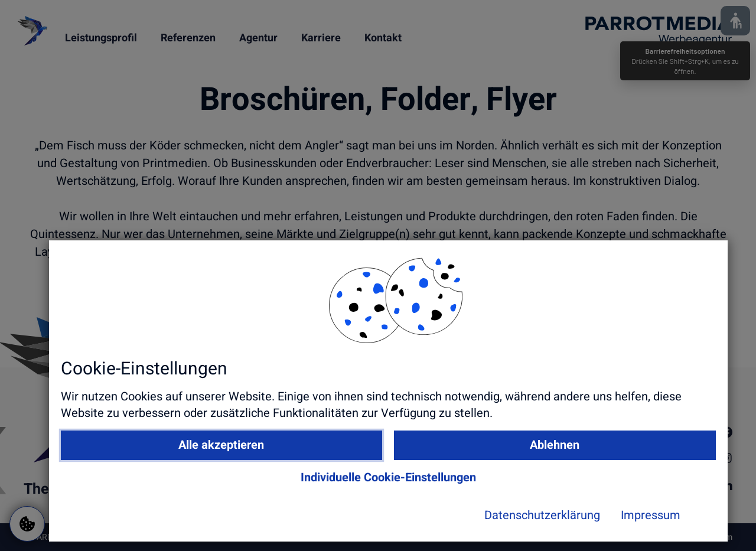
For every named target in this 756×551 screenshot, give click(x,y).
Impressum (566, 525)
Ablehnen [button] (545, 454)
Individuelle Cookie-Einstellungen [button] (452, 487)
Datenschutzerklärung (457, 525)
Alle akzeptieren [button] (360, 454)
